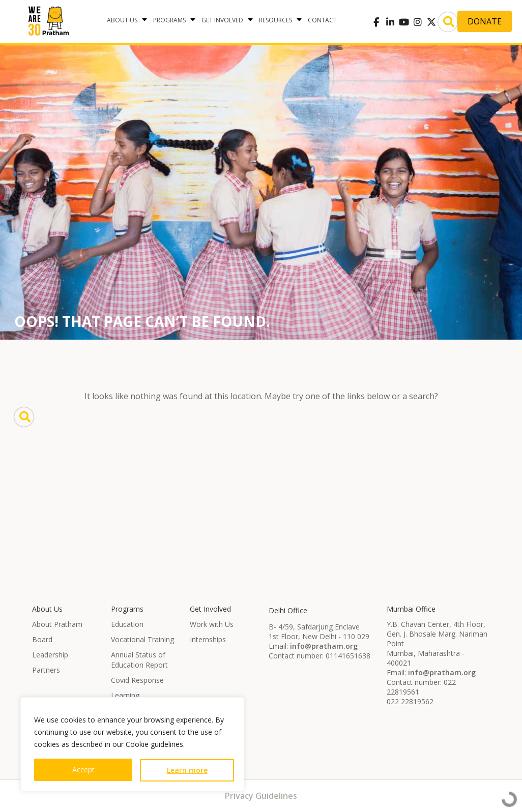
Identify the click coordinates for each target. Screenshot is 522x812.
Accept (83, 770)
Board (42, 639)
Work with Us (212, 624)
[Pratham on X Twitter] (431, 22)
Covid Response (137, 680)
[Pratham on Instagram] (417, 22)
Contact (322, 20)
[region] (132, 744)
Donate (485, 21)
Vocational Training (142, 639)
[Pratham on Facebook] (376, 22)
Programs (169, 20)
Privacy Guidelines (261, 796)
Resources (275, 20)
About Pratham (57, 624)
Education (127, 624)
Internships (208, 639)
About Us (122, 20)
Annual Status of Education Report (139, 660)
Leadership (50, 655)
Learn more (187, 770)
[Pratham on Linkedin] (390, 22)
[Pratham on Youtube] (404, 22)
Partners (46, 670)
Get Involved (222, 20)
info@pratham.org (324, 646)
